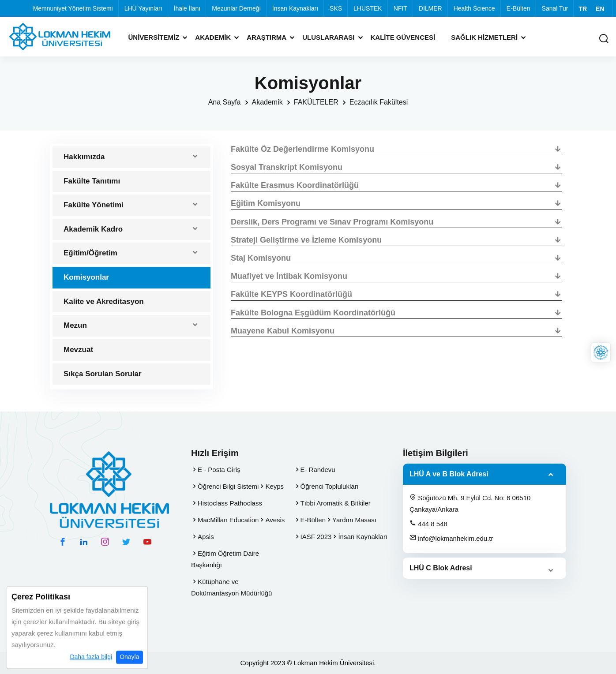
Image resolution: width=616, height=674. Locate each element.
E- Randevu (318, 470)
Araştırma (267, 37)
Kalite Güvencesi (403, 37)
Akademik (213, 37)
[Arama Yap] (604, 39)
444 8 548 (428, 524)
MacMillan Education (228, 520)
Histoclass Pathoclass (230, 503)
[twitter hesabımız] (126, 542)
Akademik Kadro (93, 229)
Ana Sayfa (225, 102)
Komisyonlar (86, 277)
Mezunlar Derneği (236, 8)
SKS (336, 8)
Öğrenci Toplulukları (330, 486)
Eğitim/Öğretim (90, 253)
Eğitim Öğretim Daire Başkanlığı (225, 559)
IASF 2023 (316, 537)
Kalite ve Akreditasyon (104, 301)
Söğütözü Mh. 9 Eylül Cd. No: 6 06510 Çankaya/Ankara (470, 503)
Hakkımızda (84, 157)
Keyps (274, 486)
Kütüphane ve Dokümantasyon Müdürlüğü (231, 587)
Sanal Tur (555, 8)
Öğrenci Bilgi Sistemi (228, 486)
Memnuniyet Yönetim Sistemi (73, 8)
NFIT (400, 8)
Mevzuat (78, 350)
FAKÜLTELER (316, 102)
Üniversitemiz (154, 37)
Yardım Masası (354, 520)
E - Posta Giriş (219, 470)
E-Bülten (518, 8)
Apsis (206, 537)
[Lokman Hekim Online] (601, 353)
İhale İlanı (187, 8)
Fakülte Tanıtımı (92, 181)
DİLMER (430, 8)
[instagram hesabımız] (105, 542)
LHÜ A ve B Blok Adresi (449, 474)
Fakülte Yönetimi (94, 205)
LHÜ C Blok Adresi (441, 568)
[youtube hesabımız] (147, 542)
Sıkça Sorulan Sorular (103, 374)
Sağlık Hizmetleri (484, 37)
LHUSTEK (368, 8)
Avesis (275, 520)
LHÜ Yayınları (143, 8)
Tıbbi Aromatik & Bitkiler (336, 503)
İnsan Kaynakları (295, 8)
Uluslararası (328, 37)
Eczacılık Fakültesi (379, 102)
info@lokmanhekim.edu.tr (451, 538)
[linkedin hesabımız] (84, 542)
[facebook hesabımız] (63, 542)
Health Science (474, 8)
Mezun (75, 325)
